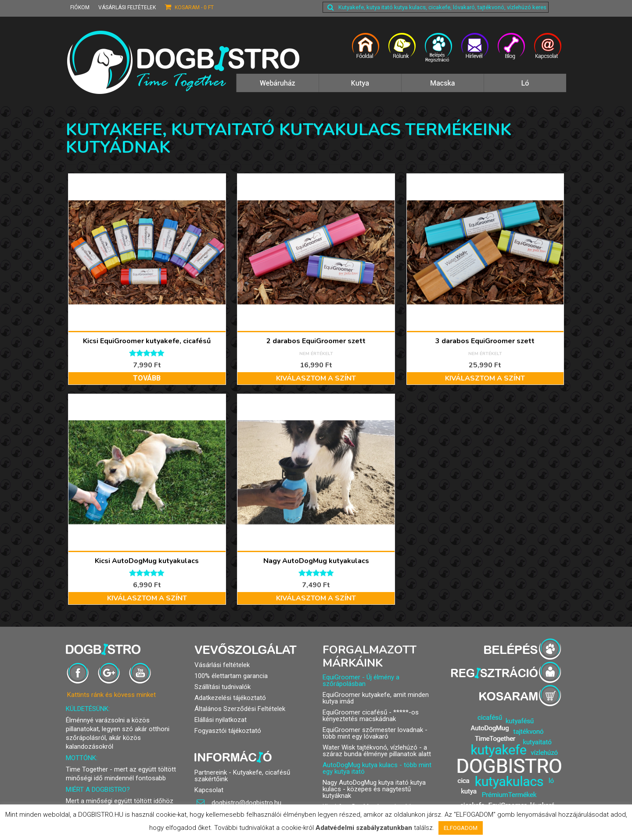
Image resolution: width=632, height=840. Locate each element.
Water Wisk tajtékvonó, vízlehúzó (370, 747)
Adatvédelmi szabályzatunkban (364, 828)
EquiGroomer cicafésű (355, 712)
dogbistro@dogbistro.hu (239, 803)
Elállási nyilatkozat (221, 720)
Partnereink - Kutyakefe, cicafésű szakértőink (242, 776)
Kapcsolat (209, 790)
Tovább (147, 378)
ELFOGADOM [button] (461, 828)
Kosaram (189, 7)
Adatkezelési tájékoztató (230, 698)
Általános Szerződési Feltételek (240, 709)
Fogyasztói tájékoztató (228, 731)
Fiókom (80, 7)
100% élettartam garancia (231, 676)
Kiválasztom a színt (316, 378)
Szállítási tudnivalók (223, 687)
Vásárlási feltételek (127, 7)
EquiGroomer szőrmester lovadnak (373, 730)
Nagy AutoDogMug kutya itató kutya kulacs (374, 786)
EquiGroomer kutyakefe (356, 695)
